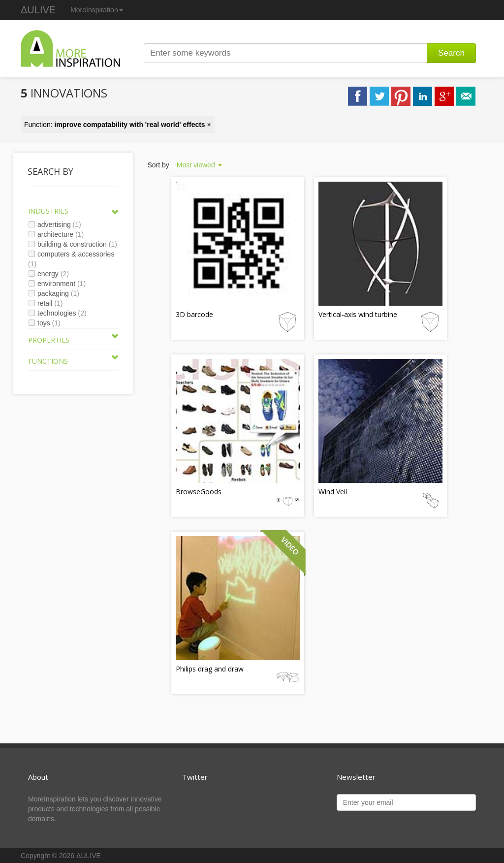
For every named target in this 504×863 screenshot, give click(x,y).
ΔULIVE (38, 10)
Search (451, 53)
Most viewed (199, 165)
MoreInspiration (97, 10)
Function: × (118, 125)
